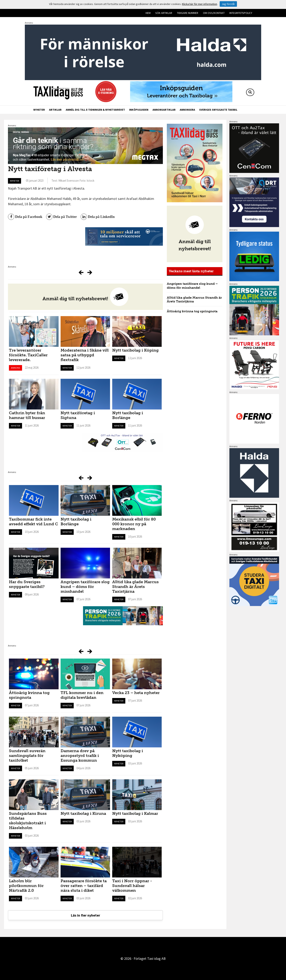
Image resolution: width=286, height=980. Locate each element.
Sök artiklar (164, 13)
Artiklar (55, 110)
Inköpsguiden (139, 110)
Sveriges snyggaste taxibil (218, 110)
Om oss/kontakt (214, 13)
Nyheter (39, 110)
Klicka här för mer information (200, 4)
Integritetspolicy (241, 13)
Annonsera (187, 110)
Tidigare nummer (188, 13)
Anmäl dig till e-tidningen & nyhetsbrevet (95, 110)
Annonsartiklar (164, 110)
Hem (148, 13)
